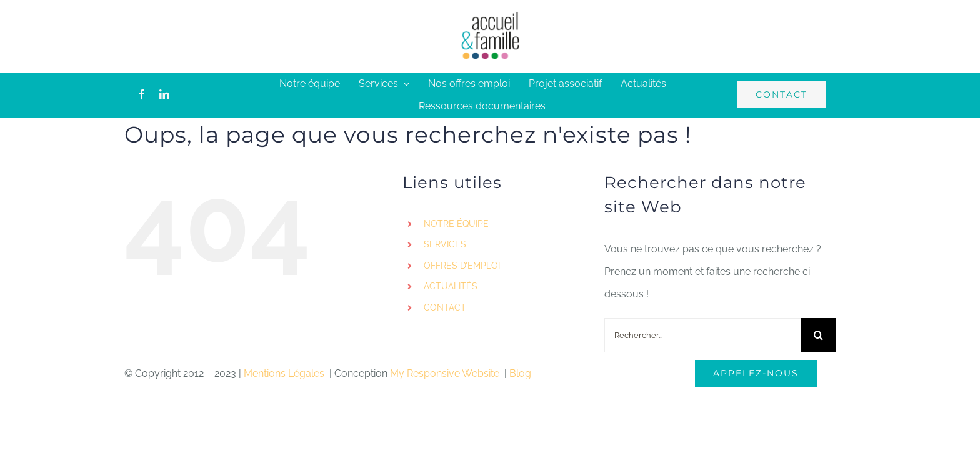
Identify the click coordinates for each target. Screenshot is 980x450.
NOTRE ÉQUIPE (456, 224)
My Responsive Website (446, 373)
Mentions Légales (285, 373)
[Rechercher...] (703, 335)
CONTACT (445, 307)
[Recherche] (818, 335)
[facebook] (142, 94)
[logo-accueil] (490, 15)
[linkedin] (164, 94)
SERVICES (445, 244)
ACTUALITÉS (451, 286)
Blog (520, 373)
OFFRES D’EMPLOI (462, 266)
